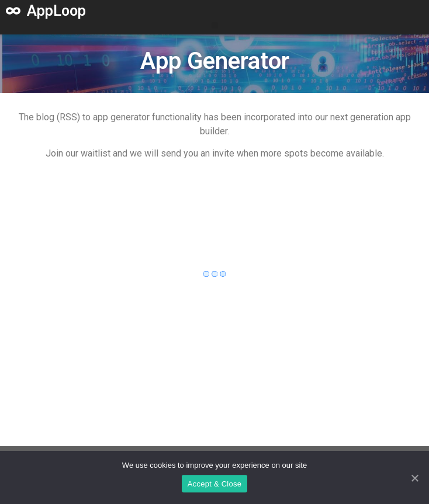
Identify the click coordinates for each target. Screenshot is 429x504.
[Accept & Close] (414, 479)
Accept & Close (214, 485)
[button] (215, 25)
